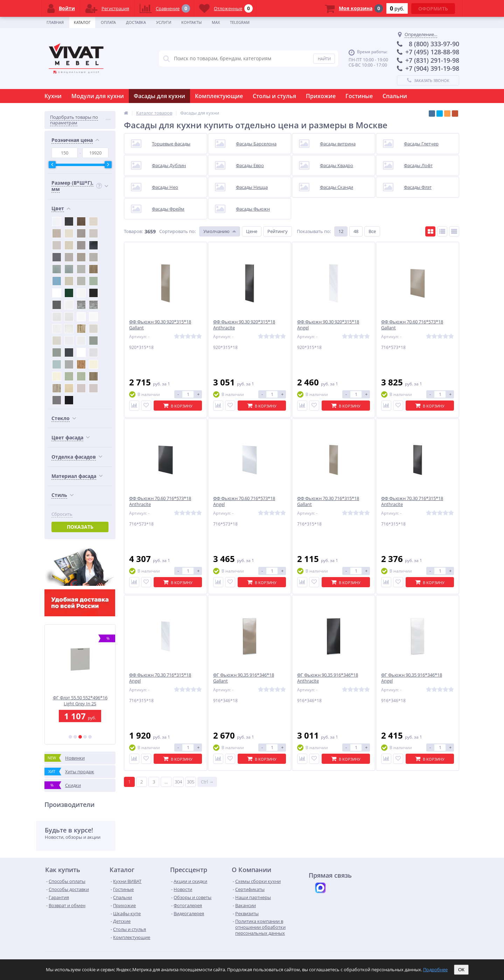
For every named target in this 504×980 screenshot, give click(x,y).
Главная (55, 22)
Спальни (395, 96)
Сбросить (62, 514)
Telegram (240, 22)
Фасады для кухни (159, 96)
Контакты (191, 22)
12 (341, 231)
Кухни (53, 96)
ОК (461, 970)
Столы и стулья (274, 96)
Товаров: (133, 231)
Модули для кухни (98, 96)
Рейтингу (278, 231)
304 (178, 782)
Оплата (108, 22)
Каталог (82, 22)
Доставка (136, 22)
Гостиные (359, 96)
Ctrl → (207, 782)
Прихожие (321, 96)
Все (372, 231)
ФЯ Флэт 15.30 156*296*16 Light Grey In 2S (80, 701)
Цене (252, 231)
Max (216, 22)
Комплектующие (219, 96)
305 (191, 782)
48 (356, 231)
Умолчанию (216, 231)
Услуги (164, 22)
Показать (80, 527)
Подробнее (435, 969)
